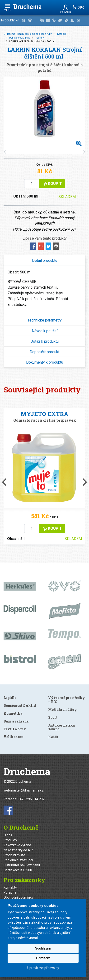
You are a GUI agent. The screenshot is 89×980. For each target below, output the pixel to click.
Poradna (10, 892)
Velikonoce (13, 737)
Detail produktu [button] (45, 260)
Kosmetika (13, 713)
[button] (66, 7)
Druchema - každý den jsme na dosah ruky (28, 34)
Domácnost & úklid (20, 38)
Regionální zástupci (18, 860)
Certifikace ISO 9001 (19, 870)
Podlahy (40, 38)
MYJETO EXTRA (44, 414)
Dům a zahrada (16, 721)
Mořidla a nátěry (63, 710)
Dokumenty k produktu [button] (45, 362)
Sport (53, 717)
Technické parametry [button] (45, 320)
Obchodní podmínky (18, 897)
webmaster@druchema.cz (24, 790)
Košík (53, 737)
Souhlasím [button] (43, 948)
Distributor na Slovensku (22, 865)
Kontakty (10, 887)
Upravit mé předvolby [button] (43, 968)
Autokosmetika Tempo (61, 727)
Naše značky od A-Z (19, 850)
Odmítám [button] (43, 958)
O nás (8, 835)
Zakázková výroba (17, 845)
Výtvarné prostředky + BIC (67, 700)
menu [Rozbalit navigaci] (7, 7)
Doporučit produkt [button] (44, 352)
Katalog (61, 34)
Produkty (44, 20)
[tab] (44, 260)
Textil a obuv (15, 729)
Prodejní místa (14, 855)
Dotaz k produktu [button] (44, 341)
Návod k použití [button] (45, 331)
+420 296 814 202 (31, 799)
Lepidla (10, 698)
